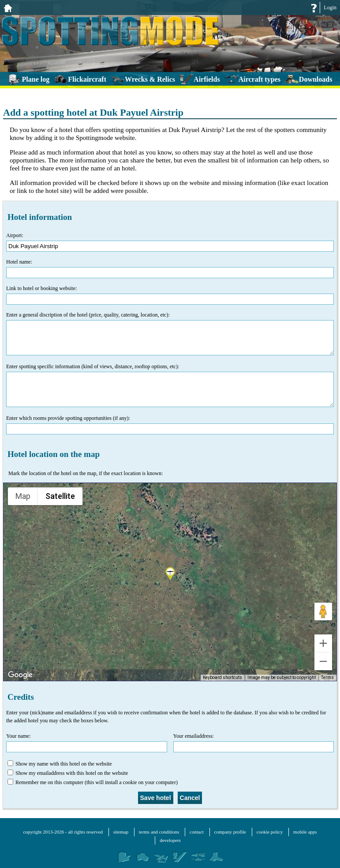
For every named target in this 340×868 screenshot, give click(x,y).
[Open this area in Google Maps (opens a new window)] (20, 675)
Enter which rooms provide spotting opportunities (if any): (170, 425)
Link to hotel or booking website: (170, 295)
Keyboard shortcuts (225, 678)
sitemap (121, 832)
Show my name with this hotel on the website (60, 764)
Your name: (87, 743)
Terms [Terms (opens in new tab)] (328, 678)
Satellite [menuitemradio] (60, 496)
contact (197, 832)
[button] (170, 574)
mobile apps (305, 832)
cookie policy (270, 832)
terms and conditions (159, 832)
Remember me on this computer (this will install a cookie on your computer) (93, 782)
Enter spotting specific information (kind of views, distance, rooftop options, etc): (170, 385)
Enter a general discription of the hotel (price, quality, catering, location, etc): (170, 334)
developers (170, 840)
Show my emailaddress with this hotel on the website (68, 773)
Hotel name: (170, 268)
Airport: (170, 242)
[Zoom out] (323, 661)
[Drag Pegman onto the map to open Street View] (323, 611)
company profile (230, 832)
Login (330, 8)
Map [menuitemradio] (23, 496)
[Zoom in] (323, 643)
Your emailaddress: (254, 743)
